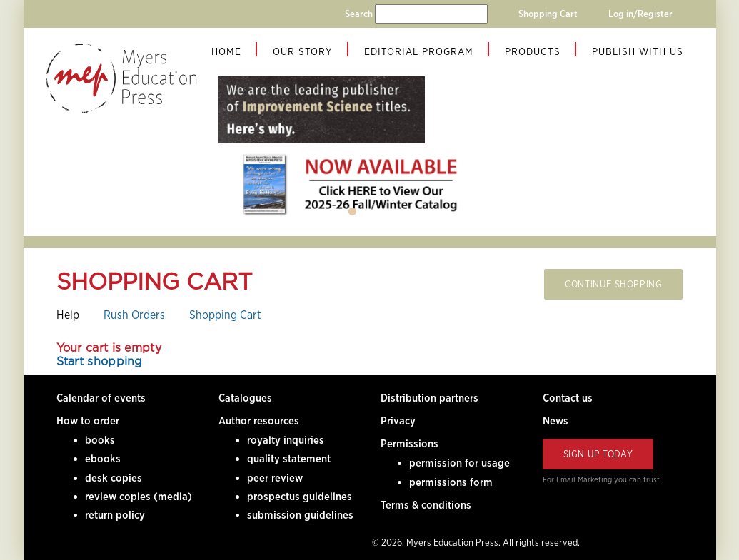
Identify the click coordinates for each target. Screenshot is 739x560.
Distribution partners (429, 398)
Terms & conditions (426, 505)
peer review (275, 478)
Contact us (568, 398)
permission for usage (459, 463)
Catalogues (245, 398)
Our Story (303, 51)
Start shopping (100, 362)
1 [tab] (353, 212)
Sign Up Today (598, 454)
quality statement (289, 459)
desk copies (114, 478)
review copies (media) (139, 497)
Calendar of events (101, 398)
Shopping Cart (548, 14)
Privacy (398, 421)
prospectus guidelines (300, 497)
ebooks (103, 459)
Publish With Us (638, 51)
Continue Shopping (613, 284)
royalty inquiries (286, 440)
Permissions (409, 444)
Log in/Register (640, 14)
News (555, 421)
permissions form (451, 482)
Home (226, 51)
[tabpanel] (353, 184)
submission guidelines (300, 515)
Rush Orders (134, 315)
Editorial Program (419, 51)
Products (533, 51)
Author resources (259, 421)
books (100, 440)
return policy (115, 515)
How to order (88, 421)
